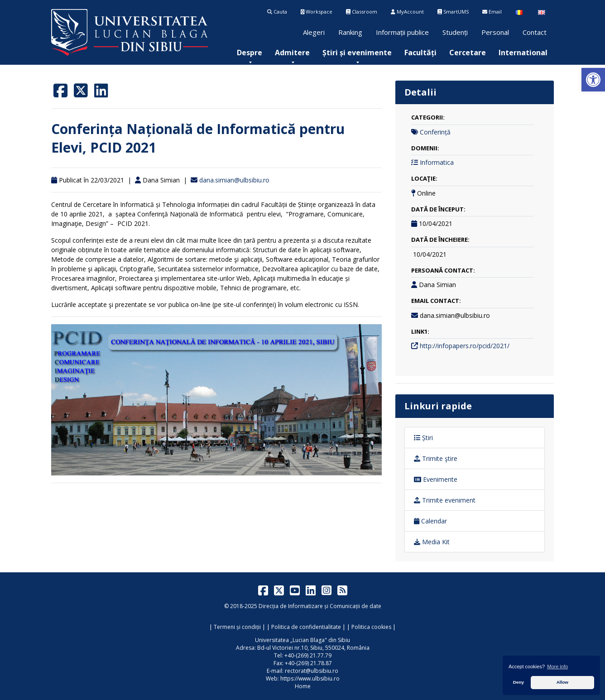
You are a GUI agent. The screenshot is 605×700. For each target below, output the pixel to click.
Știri (423, 438)
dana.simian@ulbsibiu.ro (234, 180)
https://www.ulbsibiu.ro (310, 678)
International (523, 53)
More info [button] (557, 666)
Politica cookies (371, 627)
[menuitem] (250, 53)
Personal (495, 32)
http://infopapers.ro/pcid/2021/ (465, 346)
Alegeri (314, 32)
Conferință (435, 132)
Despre (250, 53)
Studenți (455, 32)
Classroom (362, 12)
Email (492, 12)
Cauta (277, 12)
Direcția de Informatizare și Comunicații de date (320, 606)
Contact (535, 32)
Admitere (292, 53)
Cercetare (468, 53)
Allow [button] (562, 682)
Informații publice (402, 32)
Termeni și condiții (237, 627)
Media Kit (432, 542)
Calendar (430, 521)
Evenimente (436, 479)
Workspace (317, 12)
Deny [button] (519, 682)
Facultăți (420, 53)
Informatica (437, 162)
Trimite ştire (436, 458)
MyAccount (407, 12)
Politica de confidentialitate (306, 627)
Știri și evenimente (357, 53)
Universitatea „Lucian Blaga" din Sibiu (302, 640)
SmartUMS (453, 12)
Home (303, 686)
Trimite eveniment (445, 500)
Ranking (350, 32)
